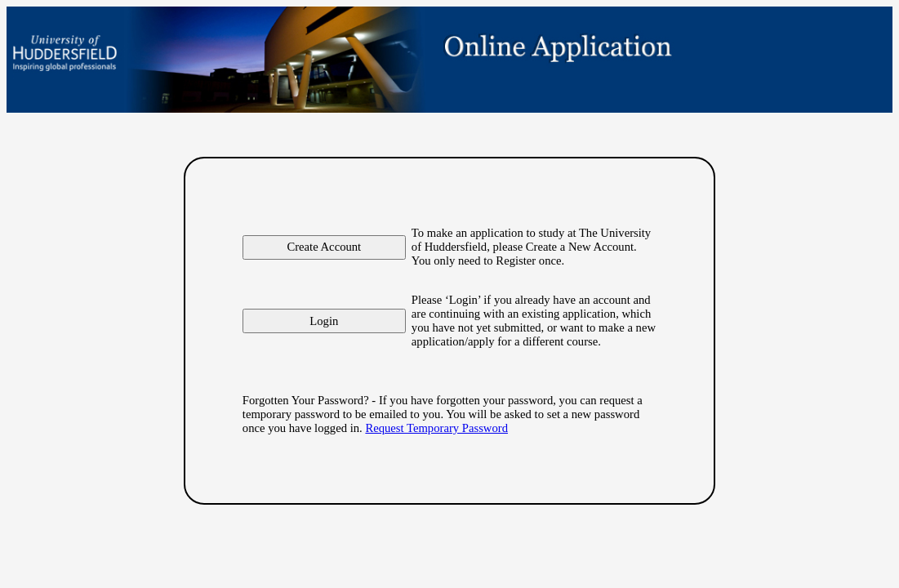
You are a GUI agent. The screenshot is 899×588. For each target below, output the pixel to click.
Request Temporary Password (436, 428)
